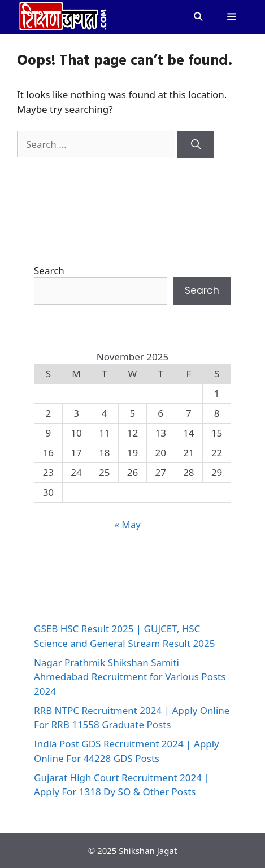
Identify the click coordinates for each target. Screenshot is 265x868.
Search (49, 270)
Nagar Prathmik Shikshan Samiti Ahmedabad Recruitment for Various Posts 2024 (130, 677)
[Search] (196, 145)
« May (127, 524)
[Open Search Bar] (197, 17)
